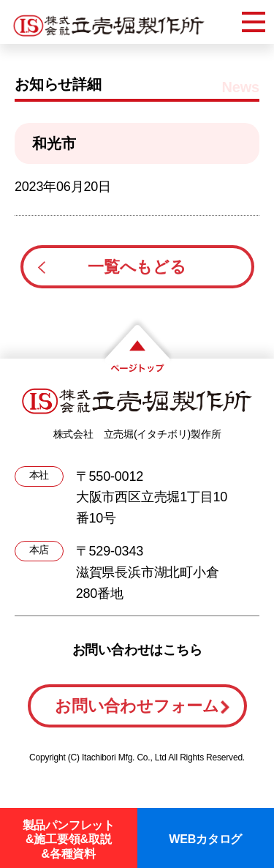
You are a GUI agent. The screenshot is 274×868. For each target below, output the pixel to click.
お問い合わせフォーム (137, 706)
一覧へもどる (137, 267)
